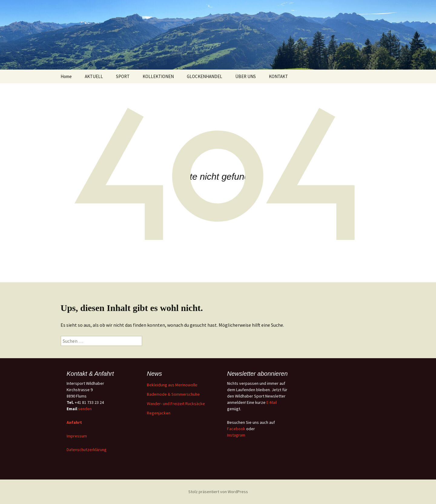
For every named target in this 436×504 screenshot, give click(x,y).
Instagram (236, 435)
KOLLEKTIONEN (158, 76)
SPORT (123, 76)
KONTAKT (278, 76)
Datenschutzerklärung (87, 450)
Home (66, 76)
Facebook (236, 429)
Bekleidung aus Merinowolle (172, 385)
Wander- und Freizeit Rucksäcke (176, 404)
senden (85, 409)
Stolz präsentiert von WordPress (218, 492)
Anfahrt (74, 422)
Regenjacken (159, 413)
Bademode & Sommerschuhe (173, 394)
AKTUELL (94, 76)
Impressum (77, 436)
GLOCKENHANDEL (205, 76)
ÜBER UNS (246, 76)
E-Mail (272, 402)
